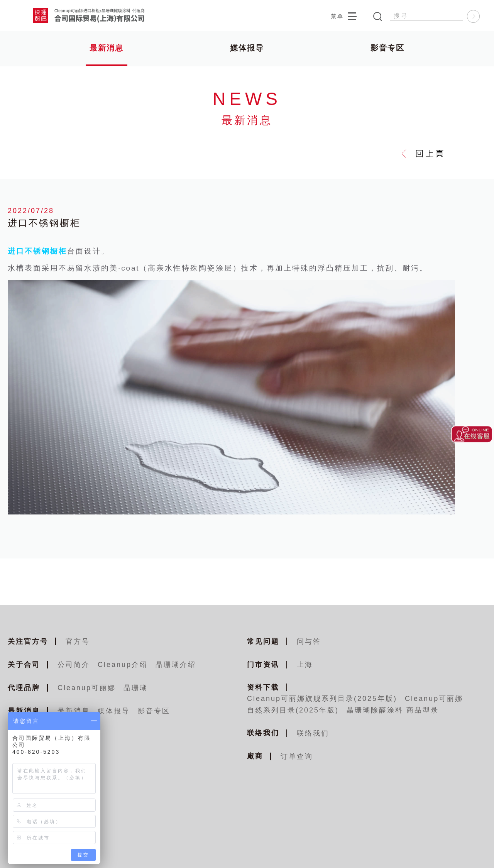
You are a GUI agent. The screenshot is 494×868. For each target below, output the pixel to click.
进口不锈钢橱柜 (37, 252)
